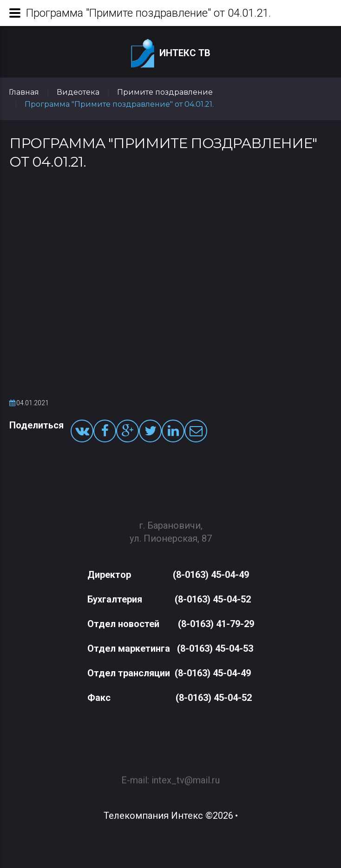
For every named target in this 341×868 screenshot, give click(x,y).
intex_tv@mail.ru (186, 776)
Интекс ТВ (171, 54)
